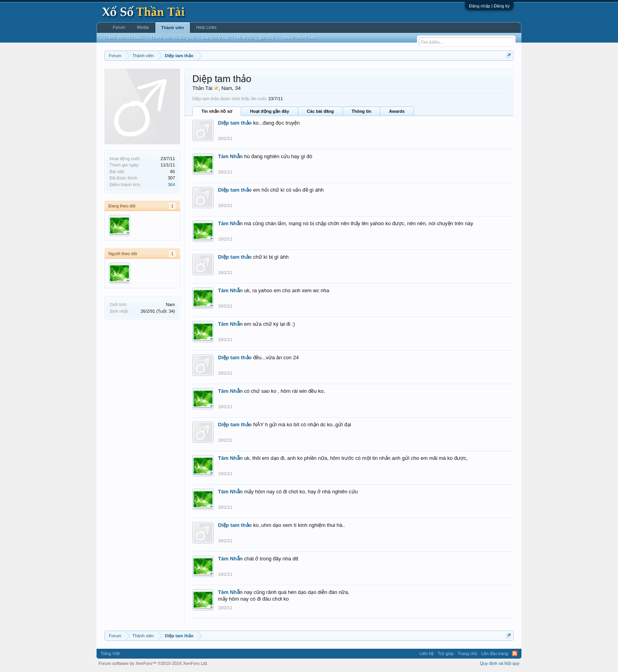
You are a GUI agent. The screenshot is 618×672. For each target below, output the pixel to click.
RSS (515, 653)
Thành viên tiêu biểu (123, 37)
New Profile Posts (299, 37)
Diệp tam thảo (235, 123)
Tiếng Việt (110, 653)
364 (171, 185)
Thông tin (361, 111)
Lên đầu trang (495, 653)
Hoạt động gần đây (269, 111)
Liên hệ (426, 653)
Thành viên (173, 28)
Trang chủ (467, 653)
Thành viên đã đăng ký (172, 37)
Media (143, 27)
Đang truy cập (216, 37)
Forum (119, 27)
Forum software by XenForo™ (153, 663)
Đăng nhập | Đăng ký (489, 6)
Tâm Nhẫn (230, 156)
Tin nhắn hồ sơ (217, 111)
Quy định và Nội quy (500, 663)
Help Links (206, 27)
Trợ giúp (446, 653)
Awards (397, 111)
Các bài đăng (320, 111)
